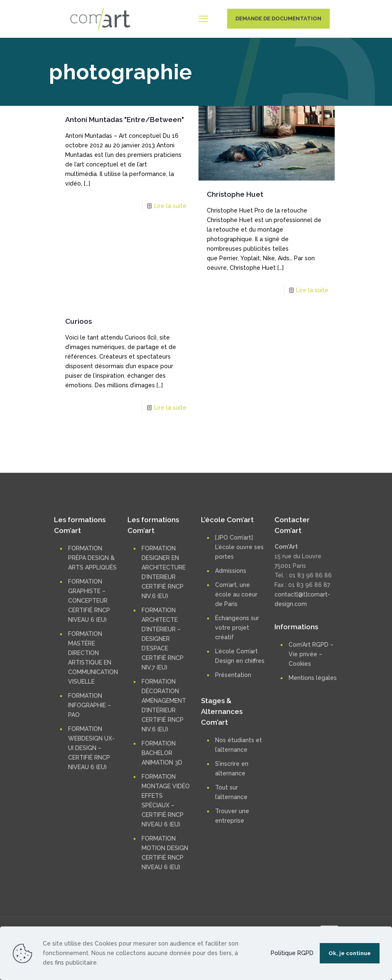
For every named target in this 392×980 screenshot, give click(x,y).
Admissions (231, 571)
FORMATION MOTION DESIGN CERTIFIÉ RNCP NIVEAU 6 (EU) (165, 853)
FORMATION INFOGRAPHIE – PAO (89, 705)
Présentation (233, 675)
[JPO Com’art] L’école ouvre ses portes (239, 547)
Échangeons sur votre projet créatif (237, 628)
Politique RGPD (292, 953)
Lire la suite (170, 206)
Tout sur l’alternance (231, 792)
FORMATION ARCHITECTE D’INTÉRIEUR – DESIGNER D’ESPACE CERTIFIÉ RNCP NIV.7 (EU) (163, 639)
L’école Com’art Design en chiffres (240, 656)
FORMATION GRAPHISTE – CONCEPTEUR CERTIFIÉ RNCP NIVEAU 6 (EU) (89, 601)
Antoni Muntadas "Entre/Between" (125, 120)
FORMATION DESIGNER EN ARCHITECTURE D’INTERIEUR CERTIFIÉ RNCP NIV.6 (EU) (164, 572)
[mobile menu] (203, 19)
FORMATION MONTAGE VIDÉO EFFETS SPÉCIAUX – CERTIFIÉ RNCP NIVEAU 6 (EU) (166, 800)
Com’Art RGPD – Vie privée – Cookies (311, 654)
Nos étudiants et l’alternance (239, 745)
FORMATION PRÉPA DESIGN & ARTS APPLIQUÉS (92, 558)
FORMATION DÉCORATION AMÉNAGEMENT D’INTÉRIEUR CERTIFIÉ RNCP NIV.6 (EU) (164, 705)
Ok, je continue (350, 953)
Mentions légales (313, 678)
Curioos (78, 321)
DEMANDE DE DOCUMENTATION (278, 18)
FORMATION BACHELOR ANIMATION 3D (162, 753)
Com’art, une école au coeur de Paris (236, 594)
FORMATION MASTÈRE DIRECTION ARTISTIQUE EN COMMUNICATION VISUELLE (93, 658)
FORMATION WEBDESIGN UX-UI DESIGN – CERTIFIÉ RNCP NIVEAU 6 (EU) (91, 748)
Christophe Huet (235, 194)
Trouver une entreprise (232, 816)
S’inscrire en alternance (232, 769)
